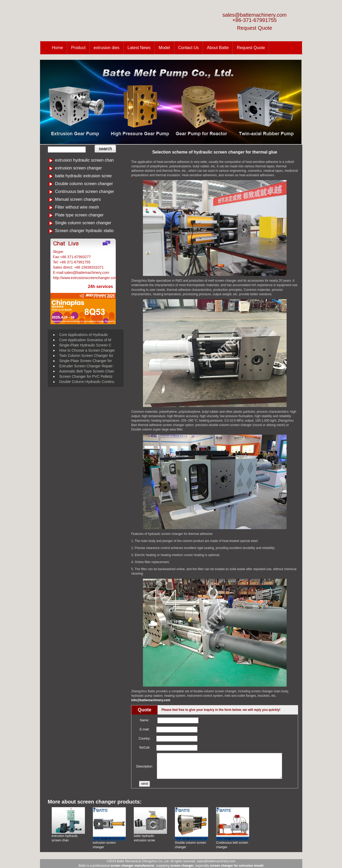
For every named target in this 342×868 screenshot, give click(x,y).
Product (78, 48)
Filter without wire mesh (77, 207)
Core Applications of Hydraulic (84, 335)
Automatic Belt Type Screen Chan (87, 371)
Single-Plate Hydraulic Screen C (85, 345)
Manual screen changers (78, 199)
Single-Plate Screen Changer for (86, 361)
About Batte (218, 48)
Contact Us (189, 48)
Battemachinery (78, 252)
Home (58, 48)
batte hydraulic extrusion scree (83, 176)
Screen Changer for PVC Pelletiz (86, 376)
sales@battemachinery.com (254, 15)
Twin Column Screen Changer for (86, 356)
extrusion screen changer (79, 168)
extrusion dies (106, 48)
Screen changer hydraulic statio (84, 231)
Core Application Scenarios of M (85, 340)
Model (164, 48)
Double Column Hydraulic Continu (87, 382)
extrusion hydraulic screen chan (85, 160)
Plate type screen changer (79, 215)
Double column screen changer (84, 184)
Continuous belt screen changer (85, 191)
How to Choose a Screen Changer (87, 350)
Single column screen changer (83, 223)
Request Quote (255, 28)
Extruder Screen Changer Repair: (86, 366)
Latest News (139, 48)
